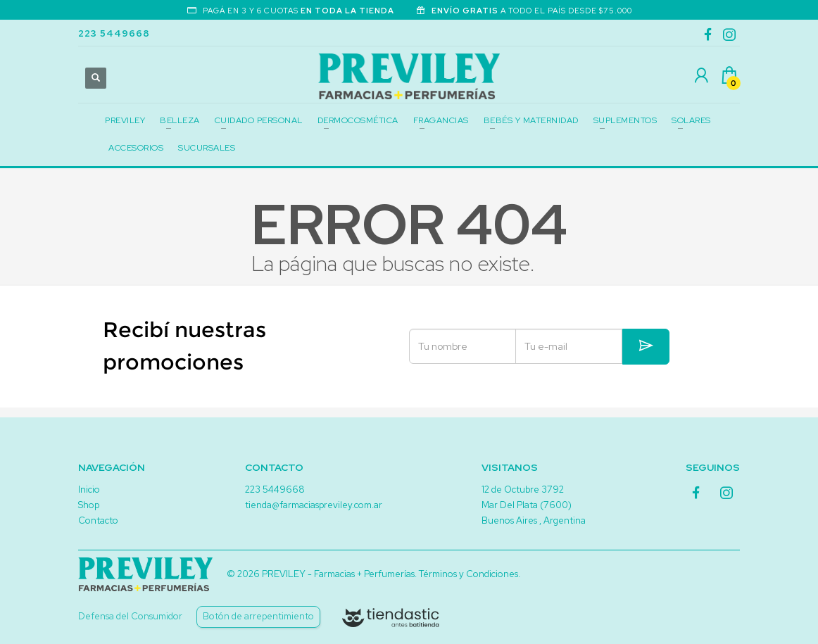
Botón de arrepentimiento (258, 616)
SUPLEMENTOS (625, 120)
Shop (89, 505)
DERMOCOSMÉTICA (358, 120)
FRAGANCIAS (441, 120)
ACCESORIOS (136, 148)
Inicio (89, 490)
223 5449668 (114, 33)
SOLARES (691, 120)
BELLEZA (180, 120)
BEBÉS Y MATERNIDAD (531, 120)
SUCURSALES (207, 148)
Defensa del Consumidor (130, 616)
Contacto (98, 520)
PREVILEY (125, 120)
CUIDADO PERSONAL (259, 120)
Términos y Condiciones (468, 574)
